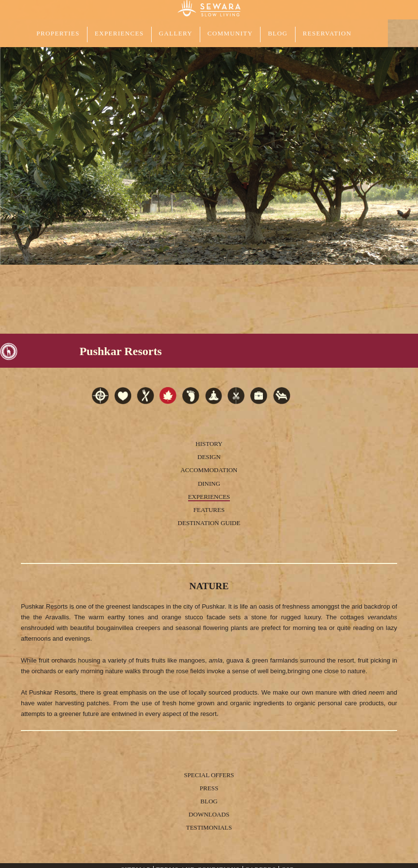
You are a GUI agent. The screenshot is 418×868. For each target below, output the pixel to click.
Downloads (209, 814)
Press (209, 788)
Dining (209, 484)
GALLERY (176, 33)
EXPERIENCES (119, 33)
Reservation (327, 33)
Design (209, 457)
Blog (278, 33)
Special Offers (209, 775)
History (209, 444)
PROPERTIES (58, 33)
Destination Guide (209, 523)
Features (209, 510)
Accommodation (209, 470)
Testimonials (209, 827)
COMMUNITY (230, 33)
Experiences (209, 497)
